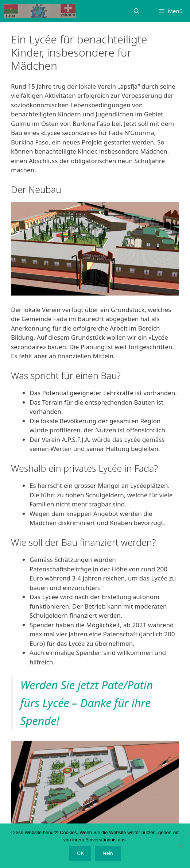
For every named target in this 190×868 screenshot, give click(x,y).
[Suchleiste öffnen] (137, 11)
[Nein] (181, 846)
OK (80, 853)
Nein (108, 853)
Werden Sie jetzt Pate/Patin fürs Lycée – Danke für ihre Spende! (86, 703)
